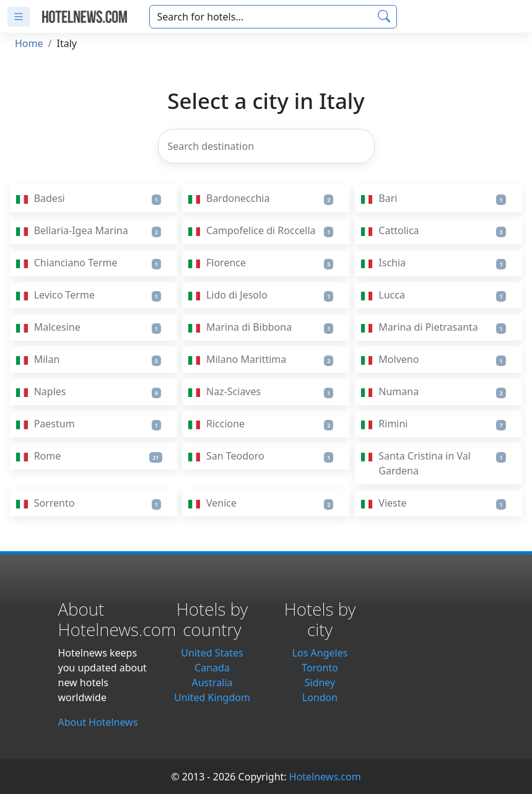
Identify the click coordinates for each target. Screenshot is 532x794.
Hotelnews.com (325, 777)
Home (29, 43)
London (320, 697)
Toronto (320, 668)
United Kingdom (212, 697)
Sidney (320, 683)
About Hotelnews (98, 722)
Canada (212, 668)
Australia (212, 683)
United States (212, 653)
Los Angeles (320, 653)
